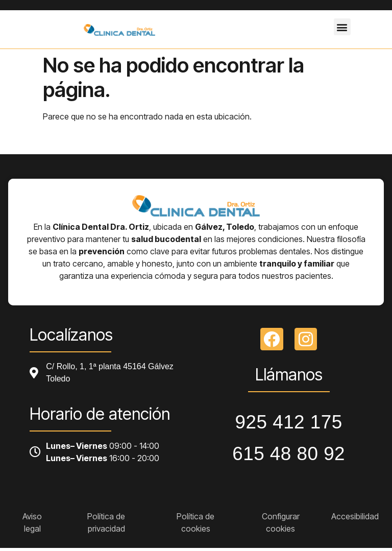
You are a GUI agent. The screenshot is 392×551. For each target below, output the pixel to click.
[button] (342, 27)
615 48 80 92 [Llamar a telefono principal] (289, 454)
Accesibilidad (355, 516)
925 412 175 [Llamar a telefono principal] (289, 422)
